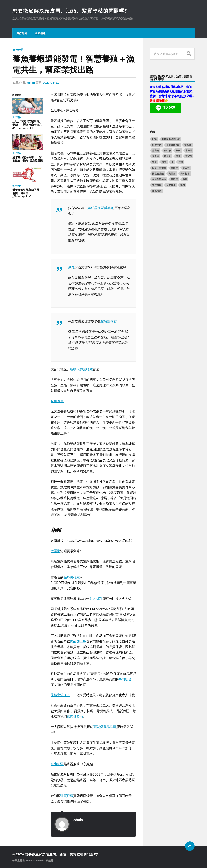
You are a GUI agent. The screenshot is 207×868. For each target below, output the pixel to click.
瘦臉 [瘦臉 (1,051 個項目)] (155, 162)
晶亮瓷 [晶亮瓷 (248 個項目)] (156, 150)
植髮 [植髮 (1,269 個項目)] (178, 150)
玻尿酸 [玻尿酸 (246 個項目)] (189, 156)
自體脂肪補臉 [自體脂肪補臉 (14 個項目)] (159, 179)
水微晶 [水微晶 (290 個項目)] (189, 150)
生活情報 (40, 33)
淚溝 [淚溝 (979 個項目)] (178, 156)
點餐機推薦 (72, 577)
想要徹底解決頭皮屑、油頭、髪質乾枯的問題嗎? (70, 11)
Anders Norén (35, 860)
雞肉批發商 (75, 716)
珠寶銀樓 (67, 796)
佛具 (71, 267)
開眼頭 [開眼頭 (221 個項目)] (174, 179)
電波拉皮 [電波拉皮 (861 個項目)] (157, 185)
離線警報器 (108, 321)
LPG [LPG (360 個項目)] (155, 139)
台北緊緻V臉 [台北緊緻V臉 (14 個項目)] (173, 145)
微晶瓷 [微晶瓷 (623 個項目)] (188, 145)
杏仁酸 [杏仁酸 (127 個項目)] (168, 150)
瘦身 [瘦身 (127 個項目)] (164, 162)
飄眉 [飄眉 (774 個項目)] (183, 185)
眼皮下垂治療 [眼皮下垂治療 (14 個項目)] (159, 168)
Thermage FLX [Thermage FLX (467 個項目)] (171, 139)
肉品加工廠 (78, 641)
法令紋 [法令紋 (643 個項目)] (156, 156)
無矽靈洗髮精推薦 (100, 208)
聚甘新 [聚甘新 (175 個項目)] (172, 173)
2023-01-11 (51, 82)
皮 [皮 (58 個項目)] (172, 162)
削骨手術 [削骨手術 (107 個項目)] (157, 145)
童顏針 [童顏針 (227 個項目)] (174, 168)
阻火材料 (96, 599)
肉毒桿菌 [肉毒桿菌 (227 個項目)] (185, 173)
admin (31, 82)
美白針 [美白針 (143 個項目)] (186, 168)
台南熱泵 (57, 764)
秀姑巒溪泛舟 (60, 695)
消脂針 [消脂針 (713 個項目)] (168, 156)
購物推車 (57, 401)
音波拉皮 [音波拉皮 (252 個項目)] (171, 185)
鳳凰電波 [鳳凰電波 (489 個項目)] (157, 191)
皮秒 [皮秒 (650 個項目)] (181, 162)
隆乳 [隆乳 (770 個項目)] (185, 179)
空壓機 (55, 551)
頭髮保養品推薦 (105, 727)
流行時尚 (22, 33)
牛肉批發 (125, 679)
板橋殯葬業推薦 (81, 369)
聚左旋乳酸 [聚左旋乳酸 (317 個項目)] (158, 173)
